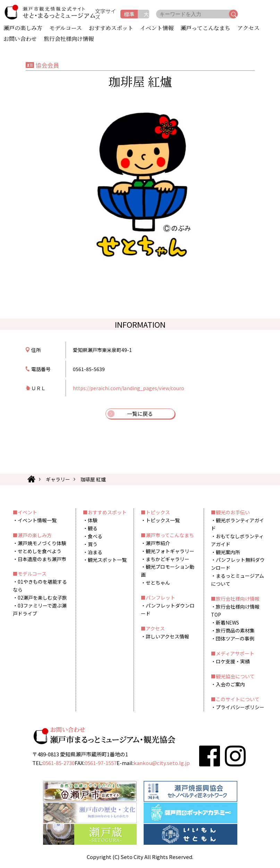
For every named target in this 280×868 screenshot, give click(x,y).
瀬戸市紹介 (158, 543)
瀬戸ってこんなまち (205, 28)
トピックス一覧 (163, 520)
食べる (95, 536)
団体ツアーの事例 (235, 638)
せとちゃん (158, 583)
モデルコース (66, 28)
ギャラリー (58, 479)
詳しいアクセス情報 (167, 636)
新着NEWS (227, 622)
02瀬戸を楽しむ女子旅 (42, 598)
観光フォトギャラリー (170, 551)
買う (93, 544)
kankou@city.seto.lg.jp (162, 763)
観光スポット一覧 (107, 560)
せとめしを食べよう (40, 551)
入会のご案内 (230, 684)
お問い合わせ (20, 39)
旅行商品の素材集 (235, 630)
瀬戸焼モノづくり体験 (42, 543)
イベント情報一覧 (37, 520)
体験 (93, 520)
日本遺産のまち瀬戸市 (42, 559)
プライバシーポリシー (240, 707)
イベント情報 (157, 28)
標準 (129, 14)
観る (93, 528)
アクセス (248, 28)
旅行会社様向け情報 (69, 39)
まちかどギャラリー (168, 559)
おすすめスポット (111, 28)
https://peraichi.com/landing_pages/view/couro (129, 388)
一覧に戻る (140, 414)
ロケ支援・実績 (233, 661)
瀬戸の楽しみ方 (23, 28)
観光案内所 (228, 552)
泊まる (95, 552)
